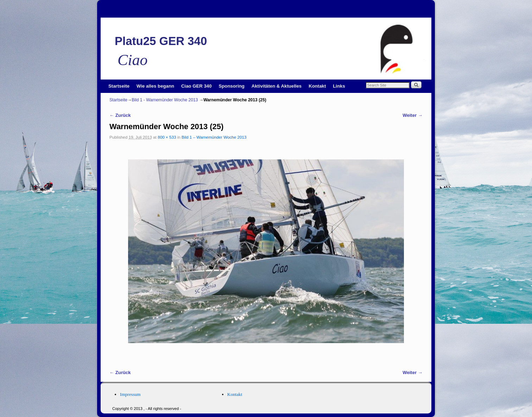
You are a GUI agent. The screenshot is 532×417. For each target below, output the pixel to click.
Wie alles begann (155, 86)
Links (339, 86)
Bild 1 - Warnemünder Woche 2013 (165, 100)
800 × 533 (167, 137)
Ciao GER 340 (197, 86)
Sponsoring (232, 86)
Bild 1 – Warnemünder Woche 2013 (214, 137)
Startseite (119, 86)
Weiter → (413, 115)
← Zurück (120, 115)
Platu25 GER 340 (161, 41)
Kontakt (317, 86)
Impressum (130, 394)
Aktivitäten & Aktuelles (277, 86)
